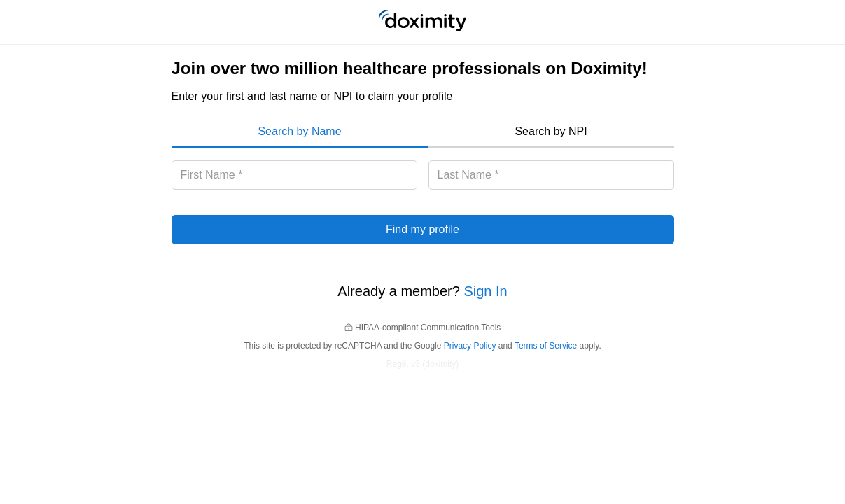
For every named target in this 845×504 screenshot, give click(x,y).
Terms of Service (546, 346)
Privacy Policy (470, 346)
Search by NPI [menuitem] (551, 131)
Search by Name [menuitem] (299, 131)
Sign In (485, 291)
